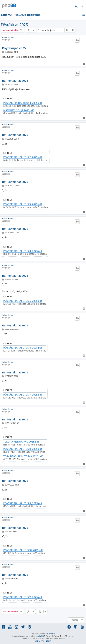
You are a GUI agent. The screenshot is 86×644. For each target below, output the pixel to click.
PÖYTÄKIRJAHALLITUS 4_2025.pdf (23, 251)
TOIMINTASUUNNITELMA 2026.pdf (23, 456)
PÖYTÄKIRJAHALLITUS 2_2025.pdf (23, 157)
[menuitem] (76, 6)
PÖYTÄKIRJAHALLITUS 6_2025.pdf (23, 348)
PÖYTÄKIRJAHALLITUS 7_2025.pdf (23, 395)
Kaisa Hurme (8, 37)
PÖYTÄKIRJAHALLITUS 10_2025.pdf (23, 550)
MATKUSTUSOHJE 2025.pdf (19, 110)
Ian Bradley (51, 634)
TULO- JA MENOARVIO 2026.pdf (21, 442)
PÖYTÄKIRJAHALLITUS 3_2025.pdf (23, 204)
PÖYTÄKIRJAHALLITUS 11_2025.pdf (23, 597)
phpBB (41, 636)
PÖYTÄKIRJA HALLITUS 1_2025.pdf (23, 103)
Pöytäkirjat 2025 (14, 25)
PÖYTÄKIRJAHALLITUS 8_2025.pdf (23, 449)
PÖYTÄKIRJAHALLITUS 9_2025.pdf (23, 503)
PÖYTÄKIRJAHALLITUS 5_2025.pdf (23, 301)
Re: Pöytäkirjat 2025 (15, 81)
